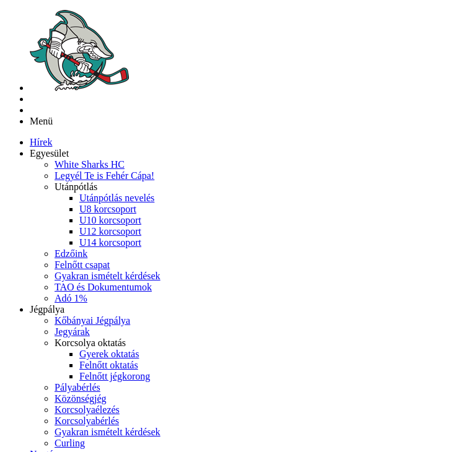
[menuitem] (41, 70)
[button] (49, 81)
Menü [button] (41, 49)
